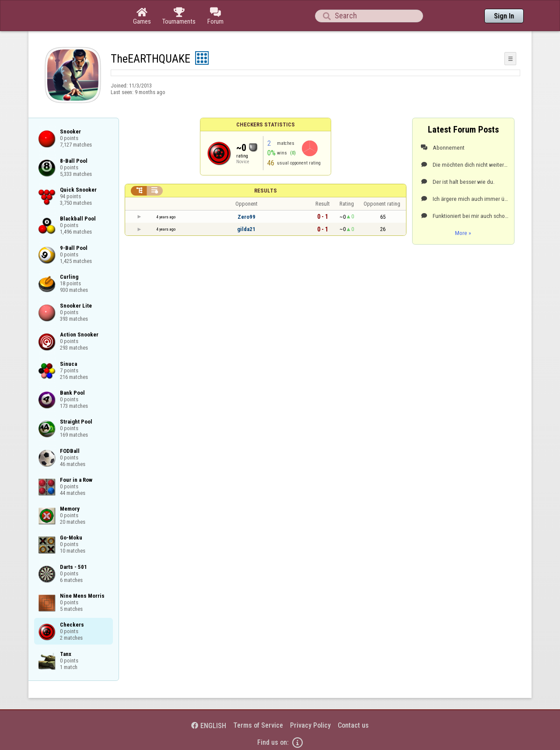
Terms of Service (258, 725)
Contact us (353, 725)
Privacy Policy (310, 725)
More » (463, 233)
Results (266, 191)
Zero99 (247, 217)
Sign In (504, 16)
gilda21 (246, 229)
